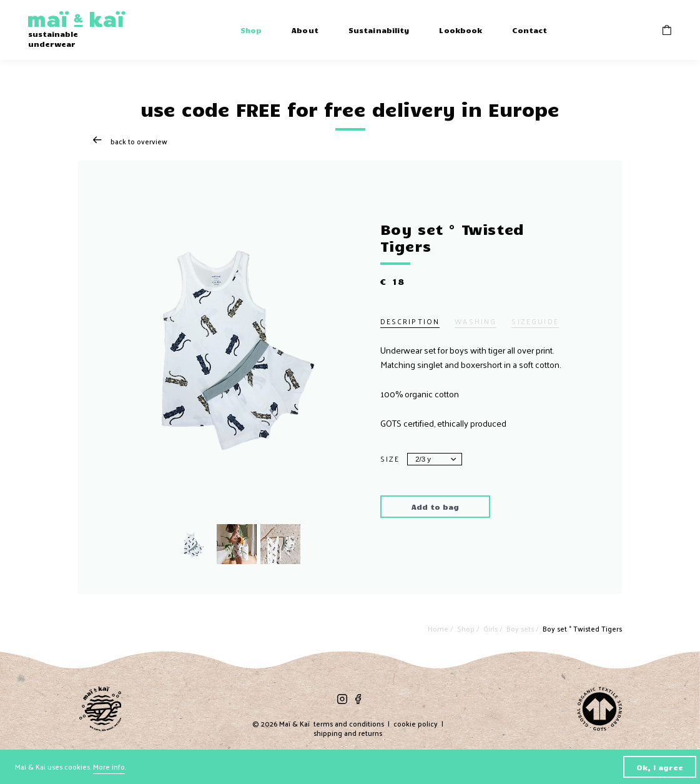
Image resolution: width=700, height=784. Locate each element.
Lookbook (461, 30)
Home (439, 629)
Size (390, 459)
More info (109, 767)
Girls (491, 629)
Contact (530, 30)
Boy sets (521, 629)
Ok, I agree (660, 767)
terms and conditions (349, 724)
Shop (251, 30)
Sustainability (379, 30)
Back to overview (131, 141)
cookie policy (416, 724)
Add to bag (435, 506)
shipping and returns (348, 733)
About (305, 30)
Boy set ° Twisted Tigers (582, 629)
